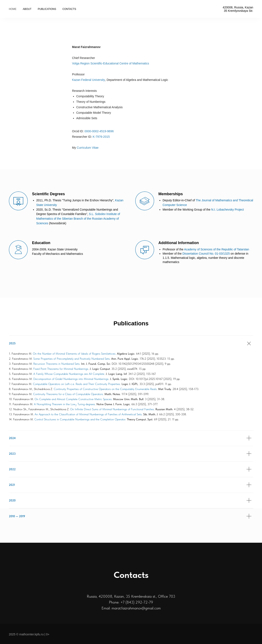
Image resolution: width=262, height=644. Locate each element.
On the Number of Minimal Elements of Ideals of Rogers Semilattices (74, 354)
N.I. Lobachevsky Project (228, 210)
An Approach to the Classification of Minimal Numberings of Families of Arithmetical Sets (88, 414)
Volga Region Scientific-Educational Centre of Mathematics (111, 63)
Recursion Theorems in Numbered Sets (56, 364)
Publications (47, 9)
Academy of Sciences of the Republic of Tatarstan (217, 249)
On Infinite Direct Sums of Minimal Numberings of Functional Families (112, 409)
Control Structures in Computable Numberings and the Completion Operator (80, 419)
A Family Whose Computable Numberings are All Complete (69, 374)
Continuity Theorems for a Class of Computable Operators (68, 394)
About (27, 9)
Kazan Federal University (88, 80)
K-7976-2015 (101, 137)
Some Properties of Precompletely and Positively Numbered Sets (72, 359)
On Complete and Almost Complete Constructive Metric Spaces (73, 399)
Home (13, 9)
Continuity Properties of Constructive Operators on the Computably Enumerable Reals (105, 389)
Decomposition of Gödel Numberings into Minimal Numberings (71, 379)
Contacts (69, 9)
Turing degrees (86, 404)
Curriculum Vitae (88, 148)
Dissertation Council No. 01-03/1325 (206, 254)
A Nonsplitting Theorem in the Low (55, 404)
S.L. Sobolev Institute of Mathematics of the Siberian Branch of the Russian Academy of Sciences (78, 218)
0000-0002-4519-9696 (99, 131)
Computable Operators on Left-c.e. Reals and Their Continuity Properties (76, 384)
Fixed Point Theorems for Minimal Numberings (61, 369)
